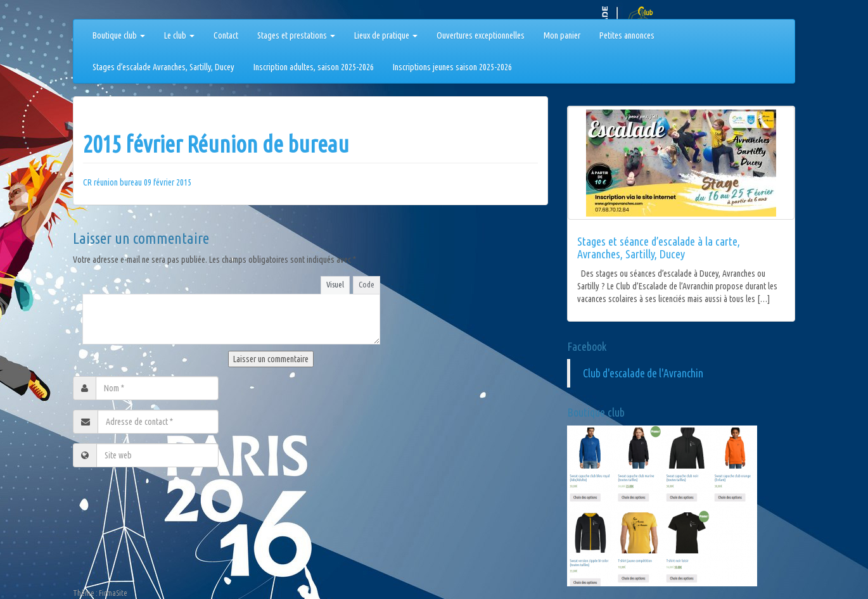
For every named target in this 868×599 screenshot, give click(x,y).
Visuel (335, 284)
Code (367, 284)
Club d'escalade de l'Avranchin (643, 373)
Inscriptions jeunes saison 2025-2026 (452, 67)
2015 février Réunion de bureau (216, 144)
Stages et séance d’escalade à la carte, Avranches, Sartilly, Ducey (659, 248)
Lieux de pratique (386, 35)
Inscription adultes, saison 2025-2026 (314, 67)
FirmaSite (113, 593)
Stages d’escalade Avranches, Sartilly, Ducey (163, 67)
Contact (226, 35)
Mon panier (562, 35)
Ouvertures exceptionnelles (481, 35)
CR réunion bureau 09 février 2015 (137, 182)
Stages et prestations (296, 35)
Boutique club (119, 35)
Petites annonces (627, 35)
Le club (179, 35)
